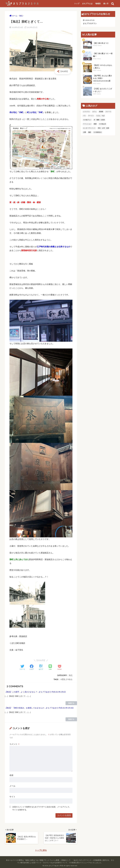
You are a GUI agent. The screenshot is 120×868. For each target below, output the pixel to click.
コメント (15, 744)
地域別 (98, 4)
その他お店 (102, 124)
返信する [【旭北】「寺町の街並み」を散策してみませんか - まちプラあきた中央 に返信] (71, 719)
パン (84, 116)
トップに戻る (41, 850)
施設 (90, 132)
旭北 (71, 675)
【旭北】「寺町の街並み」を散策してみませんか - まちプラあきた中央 (33, 708)
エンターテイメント (89, 128)
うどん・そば (100, 116)
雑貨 (95, 124)
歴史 (64, 679)
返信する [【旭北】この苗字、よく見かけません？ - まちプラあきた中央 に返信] (71, 703)
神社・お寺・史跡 (103, 128)
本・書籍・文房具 (99, 120)
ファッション (87, 124)
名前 (11, 775)
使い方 (106, 4)
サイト (12, 797)
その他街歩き (98, 132)
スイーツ (108, 112)
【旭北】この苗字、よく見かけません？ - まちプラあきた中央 (30, 692)
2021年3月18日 (68, 708)
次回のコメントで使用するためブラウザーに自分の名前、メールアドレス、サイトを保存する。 (42, 808)
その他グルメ (87, 120)
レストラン (86, 112)
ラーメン (91, 116)
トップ (77, 4)
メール (12, 786)
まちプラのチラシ (90, 22)
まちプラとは (87, 4)
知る (71, 679)
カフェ (94, 112)
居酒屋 (101, 112)
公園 (84, 132)
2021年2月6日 (60, 692)
